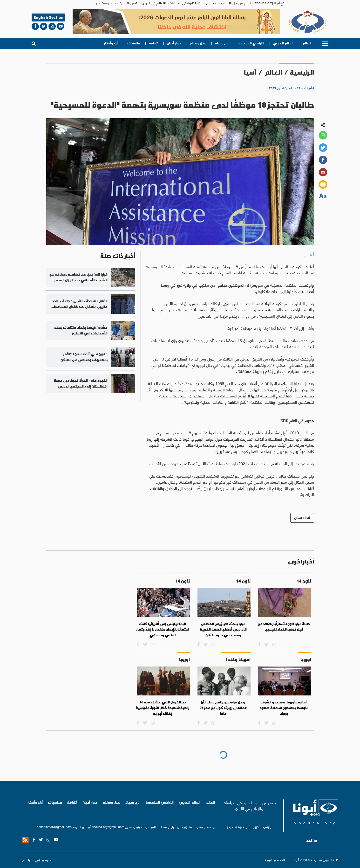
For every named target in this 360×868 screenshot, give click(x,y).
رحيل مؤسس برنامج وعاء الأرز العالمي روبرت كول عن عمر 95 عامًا (223, 708)
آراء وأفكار (111, 43)
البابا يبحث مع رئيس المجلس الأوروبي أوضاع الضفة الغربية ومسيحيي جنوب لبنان (223, 629)
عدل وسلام (198, 43)
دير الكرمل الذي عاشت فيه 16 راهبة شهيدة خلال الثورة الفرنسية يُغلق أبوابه (163, 708)
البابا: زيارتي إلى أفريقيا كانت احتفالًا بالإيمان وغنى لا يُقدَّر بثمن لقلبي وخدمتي (163, 629)
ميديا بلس (28, 859)
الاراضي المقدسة (251, 43)
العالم (307, 43)
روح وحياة (222, 43)
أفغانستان (302, 518)
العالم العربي (283, 43)
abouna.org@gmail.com (108, 826)
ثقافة (153, 43)
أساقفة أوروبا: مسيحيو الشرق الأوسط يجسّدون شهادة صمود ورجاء (284, 708)
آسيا (250, 72)
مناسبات (134, 43)
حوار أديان (174, 43)
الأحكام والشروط (275, 860)
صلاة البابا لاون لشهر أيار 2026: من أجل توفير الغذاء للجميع (284, 627)
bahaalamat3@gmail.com (54, 826)
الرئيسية (302, 72)
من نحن (312, 840)
